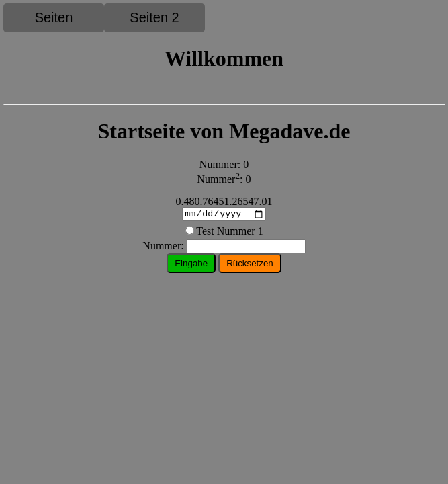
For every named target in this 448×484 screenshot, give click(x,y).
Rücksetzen (250, 265)
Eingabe (191, 265)
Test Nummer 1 (229, 233)
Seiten (54, 17)
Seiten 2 (154, 17)
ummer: (224, 248)
